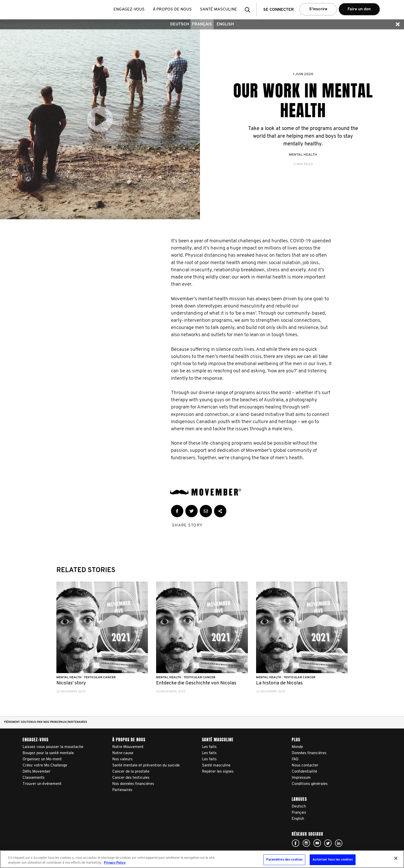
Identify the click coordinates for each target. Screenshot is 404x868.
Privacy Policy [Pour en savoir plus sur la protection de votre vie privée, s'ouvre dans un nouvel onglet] (115, 863)
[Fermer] (396, 858)
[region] (202, 859)
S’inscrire (318, 9)
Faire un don (359, 9)
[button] (249, 10)
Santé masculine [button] (219, 9)
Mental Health (303, 155)
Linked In (339, 843)
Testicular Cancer (100, 677)
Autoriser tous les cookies (332, 860)
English (225, 24)
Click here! (296, 843)
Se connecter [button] (279, 10)
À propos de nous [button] (172, 9)
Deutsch (180, 24)
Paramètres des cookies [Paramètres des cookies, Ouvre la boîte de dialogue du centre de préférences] (284, 860)
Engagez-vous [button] (129, 9)
